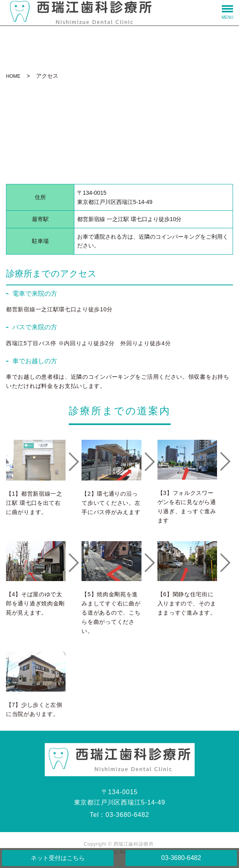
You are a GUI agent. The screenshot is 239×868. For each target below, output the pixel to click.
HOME (13, 76)
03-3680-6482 (181, 858)
